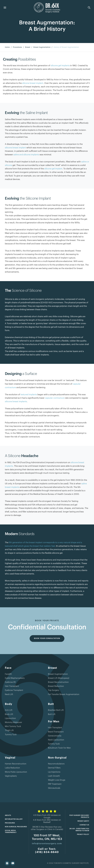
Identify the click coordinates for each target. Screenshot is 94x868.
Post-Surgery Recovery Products (79, 816)
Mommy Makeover (13, 722)
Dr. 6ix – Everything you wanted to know (79, 830)
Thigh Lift (9, 730)
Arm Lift (9, 710)
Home (7, 47)
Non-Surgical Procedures (16, 827)
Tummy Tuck (11, 735)
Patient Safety (83, 821)
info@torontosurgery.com (47, 844)
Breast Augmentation (42, 47)
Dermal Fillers (54, 768)
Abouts (8, 815)
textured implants (29, 395)
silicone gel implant (53, 169)
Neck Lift (9, 694)
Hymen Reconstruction (16, 764)
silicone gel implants (60, 66)
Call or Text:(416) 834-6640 (47, 851)
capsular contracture (55, 398)
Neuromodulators (56, 764)
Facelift (8, 674)
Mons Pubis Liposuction (16, 772)
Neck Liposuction (56, 740)
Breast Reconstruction (58, 682)
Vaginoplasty (11, 776)
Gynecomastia (55, 736)
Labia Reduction (12, 768)
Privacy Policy (83, 834)
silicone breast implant (33, 83)
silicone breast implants (16, 402)
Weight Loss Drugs (57, 780)
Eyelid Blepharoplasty (15, 678)
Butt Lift (52, 714)
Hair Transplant (12, 686)
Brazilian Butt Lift (56, 710)
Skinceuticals (54, 788)
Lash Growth (54, 776)
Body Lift (9, 714)
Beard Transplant (56, 732)
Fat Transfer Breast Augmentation (64, 694)
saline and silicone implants (26, 155)
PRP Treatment (55, 784)
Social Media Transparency (11, 831)
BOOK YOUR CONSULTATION (47, 638)
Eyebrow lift (10, 682)
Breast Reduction (56, 686)
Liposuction (10, 718)
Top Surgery (54, 690)
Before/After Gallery (14, 819)
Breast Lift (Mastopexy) (59, 678)
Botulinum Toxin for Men (59, 748)
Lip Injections (54, 772)
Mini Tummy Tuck (13, 726)
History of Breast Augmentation (66, 47)
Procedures (17, 47)
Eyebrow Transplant (14, 690)
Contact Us (84, 825)
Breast (28, 47)
